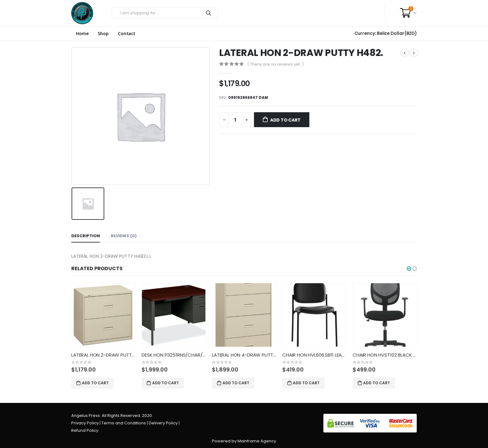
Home (82, 34)
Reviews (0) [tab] (124, 236)
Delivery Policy (163, 423)
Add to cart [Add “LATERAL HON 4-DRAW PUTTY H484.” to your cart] (236, 383)
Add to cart (285, 120)
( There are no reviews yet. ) (275, 64)
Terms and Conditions (124, 423)
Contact (127, 34)
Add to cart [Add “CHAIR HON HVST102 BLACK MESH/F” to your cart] (377, 383)
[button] (409, 269)
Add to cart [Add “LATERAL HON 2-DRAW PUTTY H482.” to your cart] (95, 383)
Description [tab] (86, 236)
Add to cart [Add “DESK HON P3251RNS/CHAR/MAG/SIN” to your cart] (166, 383)
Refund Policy (85, 430)
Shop (103, 34)
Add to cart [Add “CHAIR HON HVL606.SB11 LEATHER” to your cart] (306, 383)
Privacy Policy (85, 423)
